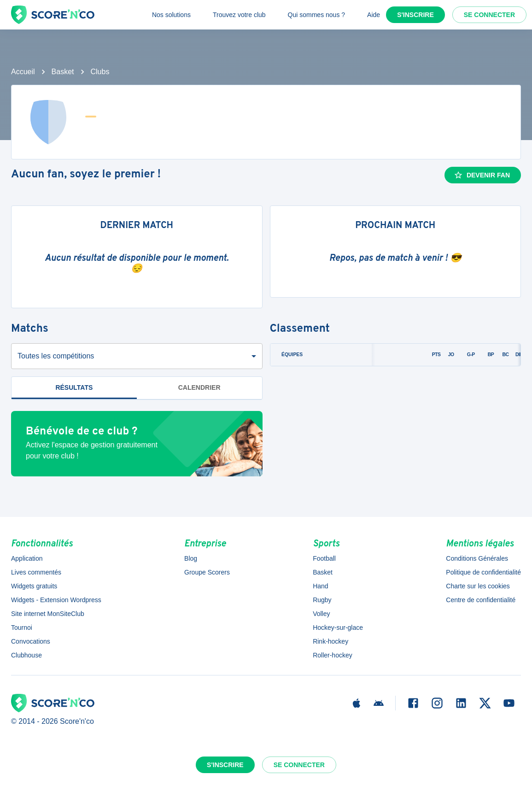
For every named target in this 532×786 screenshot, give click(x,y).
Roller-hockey (333, 655)
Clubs (100, 72)
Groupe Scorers (207, 572)
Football (324, 558)
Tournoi (22, 628)
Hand (320, 586)
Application (27, 558)
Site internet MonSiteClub (48, 614)
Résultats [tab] (74, 387)
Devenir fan (482, 175)
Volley (321, 614)
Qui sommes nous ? (317, 15)
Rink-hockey (330, 641)
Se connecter (489, 15)
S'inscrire (415, 15)
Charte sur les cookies (478, 586)
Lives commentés (36, 572)
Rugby (322, 600)
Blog (191, 558)
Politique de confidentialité (483, 572)
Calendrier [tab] (199, 387)
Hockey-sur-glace (338, 628)
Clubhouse (26, 655)
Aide (374, 15)
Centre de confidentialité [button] (481, 600)
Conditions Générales (477, 558)
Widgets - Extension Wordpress (56, 600)
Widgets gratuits (34, 586)
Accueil (23, 72)
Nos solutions (171, 15)
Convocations (31, 641)
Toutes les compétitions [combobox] (56, 356)
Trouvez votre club (239, 15)
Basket (63, 72)
